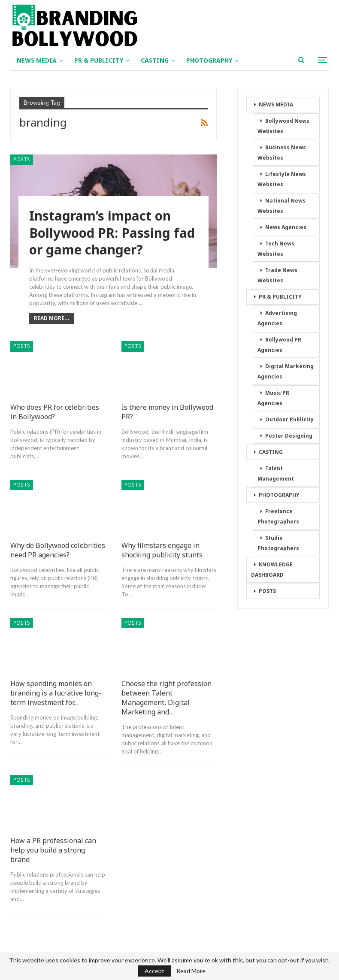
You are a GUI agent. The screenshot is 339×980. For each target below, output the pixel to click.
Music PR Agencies (273, 398)
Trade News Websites (277, 275)
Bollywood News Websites (283, 126)
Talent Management (276, 473)
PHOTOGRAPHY (209, 60)
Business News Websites (282, 153)
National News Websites (281, 206)
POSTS (22, 159)
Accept (154, 971)
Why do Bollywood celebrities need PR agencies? (58, 550)
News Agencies (286, 227)
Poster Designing (289, 436)
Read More (191, 971)
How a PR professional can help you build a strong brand (53, 850)
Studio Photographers (278, 543)
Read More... (52, 318)
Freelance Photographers (278, 516)
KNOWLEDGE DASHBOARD (272, 570)
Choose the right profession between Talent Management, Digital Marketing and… (166, 698)
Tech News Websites (276, 249)
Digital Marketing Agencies (286, 371)
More (258, 60)
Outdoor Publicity (289, 419)
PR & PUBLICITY (99, 60)
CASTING (155, 60)
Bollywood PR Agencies (279, 345)
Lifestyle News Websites (282, 179)
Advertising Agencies (277, 318)
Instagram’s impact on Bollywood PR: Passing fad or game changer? (113, 233)
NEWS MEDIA (37, 60)
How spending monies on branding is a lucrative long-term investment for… (56, 693)
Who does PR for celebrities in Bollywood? (55, 412)
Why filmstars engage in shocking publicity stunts (162, 550)
